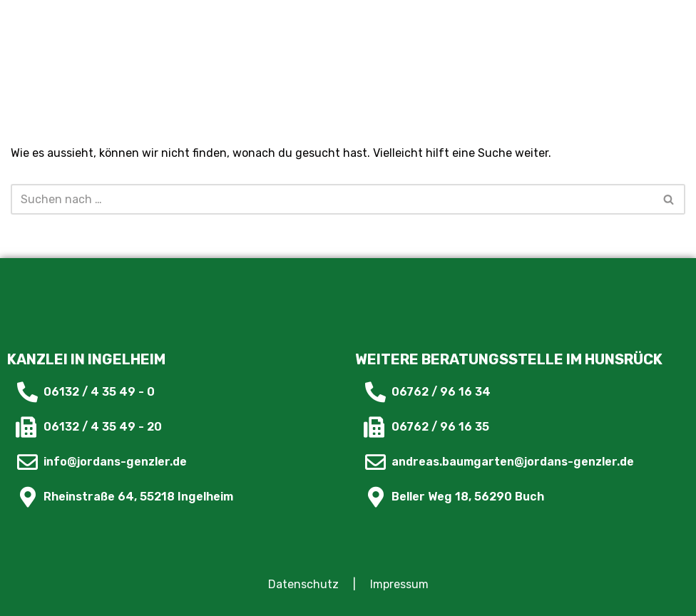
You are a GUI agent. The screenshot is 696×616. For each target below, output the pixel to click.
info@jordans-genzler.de (115, 462)
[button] (580, 29)
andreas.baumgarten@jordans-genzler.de (513, 462)
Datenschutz (303, 584)
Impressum (399, 584)
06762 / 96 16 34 (441, 392)
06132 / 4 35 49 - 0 (99, 392)
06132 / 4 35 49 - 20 (103, 427)
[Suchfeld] (332, 199)
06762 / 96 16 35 (440, 427)
